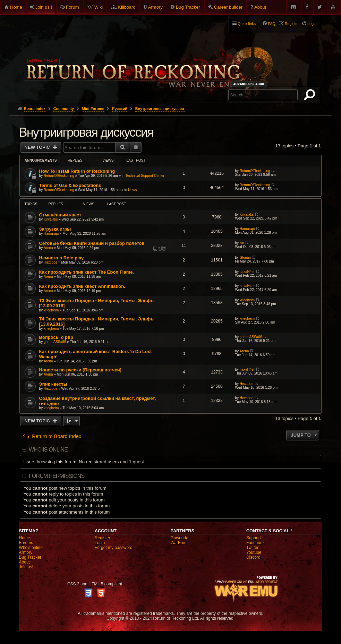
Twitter (252, 548)
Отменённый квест (60, 215)
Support (254, 538)
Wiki (99, 7)
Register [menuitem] (292, 24)
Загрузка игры (55, 229)
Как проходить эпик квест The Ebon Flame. (87, 272)
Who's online (31, 548)
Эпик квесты (53, 384)
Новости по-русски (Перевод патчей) (80, 370)
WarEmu (178, 543)
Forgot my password (114, 548)
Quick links (247, 24)
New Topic (38, 147)
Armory (155, 7)
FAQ (272, 24)
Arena (48, 248)
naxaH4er (247, 272)
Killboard (127, 7)
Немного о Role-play (62, 258)
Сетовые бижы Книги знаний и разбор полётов (92, 243)
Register (103, 538)
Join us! (26, 567)
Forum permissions (57, 476)
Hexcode (50, 262)
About (260, 7)
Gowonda (179, 538)
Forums (26, 543)
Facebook (255, 543)
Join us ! (44, 7)
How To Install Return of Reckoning (77, 171)
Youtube (254, 552)
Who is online (48, 450)
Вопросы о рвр (56, 337)
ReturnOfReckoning (59, 176)
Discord (253, 557)
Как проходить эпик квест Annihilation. (82, 286)
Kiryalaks (51, 219)
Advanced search (250, 84)
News (132, 190)
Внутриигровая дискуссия (86, 132)
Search (311, 96)
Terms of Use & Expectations (70, 185)
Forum (73, 7)
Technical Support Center (145, 176)
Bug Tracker (188, 7)
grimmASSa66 (55, 342)
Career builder (228, 7)
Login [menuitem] (312, 24)
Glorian (245, 257)
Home (16, 7)
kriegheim (51, 310)
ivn (242, 243)
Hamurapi (51, 234)
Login (100, 543)
